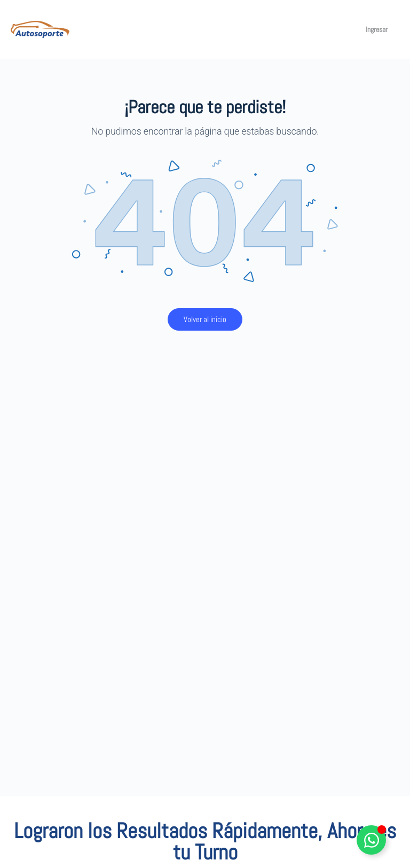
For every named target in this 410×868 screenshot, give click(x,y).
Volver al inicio (205, 319)
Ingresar (377, 29)
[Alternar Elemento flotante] (371, 840)
